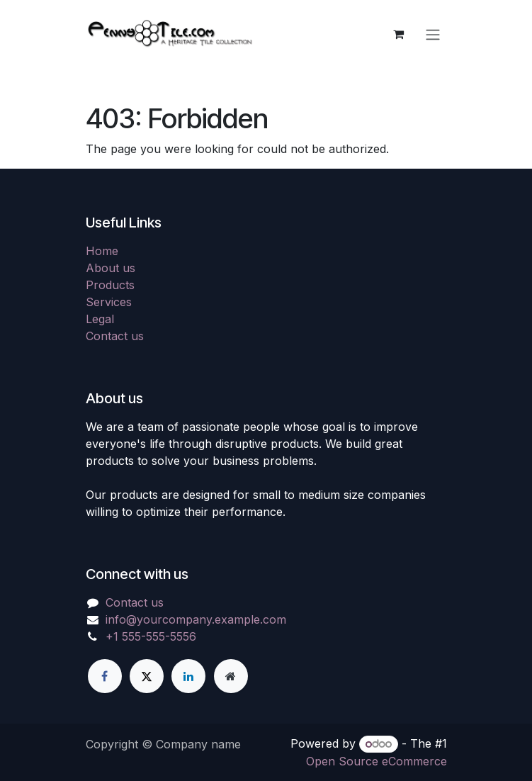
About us (111, 268)
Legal (100, 319)
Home (102, 251)
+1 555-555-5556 (151, 636)
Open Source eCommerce (377, 761)
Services (109, 302)
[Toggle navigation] (433, 34)
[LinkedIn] (188, 676)
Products (110, 285)
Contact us (115, 336)
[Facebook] (105, 676)
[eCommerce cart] (399, 34)
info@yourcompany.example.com (196, 619)
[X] (147, 676)
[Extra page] (231, 676)
